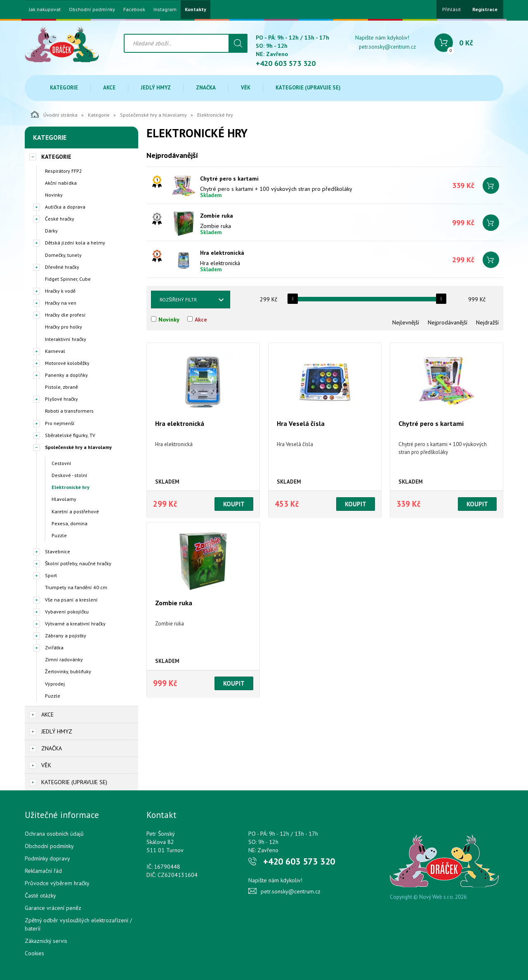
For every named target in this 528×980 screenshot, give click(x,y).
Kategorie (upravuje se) (308, 88)
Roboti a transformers (69, 411)
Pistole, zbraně (61, 387)
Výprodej (55, 684)
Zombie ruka (217, 216)
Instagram (165, 9)
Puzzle (59, 535)
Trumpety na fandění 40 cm (76, 587)
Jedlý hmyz (156, 88)
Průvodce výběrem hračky (57, 883)
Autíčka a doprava (65, 207)
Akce (109, 88)
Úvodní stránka (54, 114)
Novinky (54, 195)
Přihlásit (451, 9)
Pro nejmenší (60, 423)
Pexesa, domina (70, 523)
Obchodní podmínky (92, 9)
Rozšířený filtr (178, 300)
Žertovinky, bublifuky (68, 671)
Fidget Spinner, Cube (68, 279)
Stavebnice (58, 551)
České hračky (60, 219)
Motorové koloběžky (67, 363)
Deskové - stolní (70, 475)
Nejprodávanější (448, 322)
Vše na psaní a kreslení (71, 600)
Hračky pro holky (64, 327)
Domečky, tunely (63, 255)
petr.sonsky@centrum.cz (387, 47)
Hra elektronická (222, 253)
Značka (206, 88)
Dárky (51, 231)
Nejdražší (487, 322)
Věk (246, 88)
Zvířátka (54, 647)
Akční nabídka (61, 183)
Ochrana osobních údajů (54, 834)
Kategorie (64, 88)
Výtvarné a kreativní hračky (75, 624)
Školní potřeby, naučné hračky (78, 563)
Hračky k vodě (60, 291)
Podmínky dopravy (47, 858)
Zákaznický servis (46, 941)
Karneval (55, 351)
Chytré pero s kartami (229, 179)
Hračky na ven (61, 303)
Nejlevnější (406, 322)
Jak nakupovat (45, 9)
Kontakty (196, 9)
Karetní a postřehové (75, 511)
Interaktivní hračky (66, 339)
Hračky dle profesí (65, 315)
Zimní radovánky (64, 659)
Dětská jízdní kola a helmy (75, 243)
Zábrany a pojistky (66, 636)
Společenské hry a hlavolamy (153, 115)
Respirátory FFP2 (64, 171)
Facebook (134, 9)
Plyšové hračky (61, 399)
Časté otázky (40, 895)
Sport (51, 575)
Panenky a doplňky (66, 375)
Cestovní (61, 463)
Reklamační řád (43, 871)
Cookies (34, 953)
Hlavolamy (64, 499)
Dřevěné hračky (62, 267)
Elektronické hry (71, 487)
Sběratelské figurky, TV (70, 435)
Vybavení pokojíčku (67, 612)
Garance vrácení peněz (53, 908)
